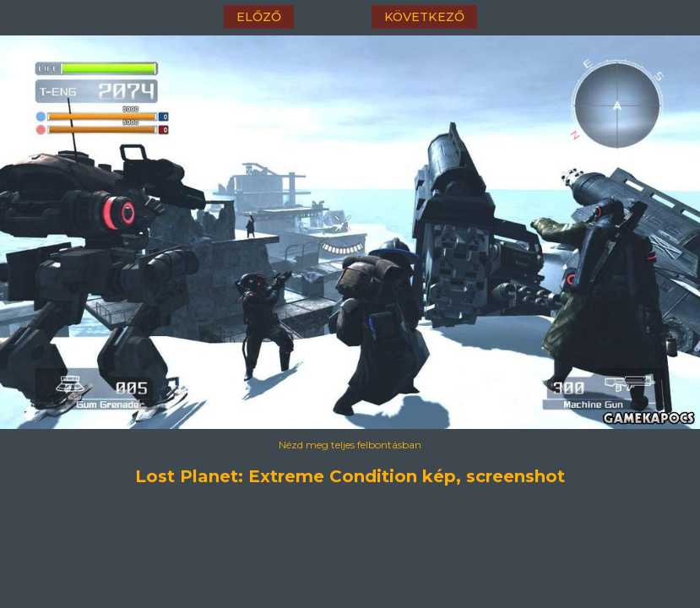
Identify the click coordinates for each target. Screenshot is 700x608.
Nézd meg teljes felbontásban (350, 445)
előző (259, 17)
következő (424, 17)
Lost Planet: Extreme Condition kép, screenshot (350, 476)
